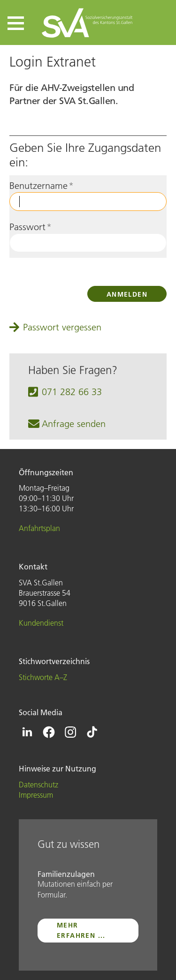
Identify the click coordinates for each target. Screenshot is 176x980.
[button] (16, 23)
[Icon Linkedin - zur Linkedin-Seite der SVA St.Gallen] (27, 732)
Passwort (31, 227)
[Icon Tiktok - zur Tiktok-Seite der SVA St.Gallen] (92, 732)
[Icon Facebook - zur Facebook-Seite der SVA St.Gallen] (49, 732)
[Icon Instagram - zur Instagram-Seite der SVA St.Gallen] (70, 732)
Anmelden (127, 294)
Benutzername (42, 186)
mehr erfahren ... (81, 930)
